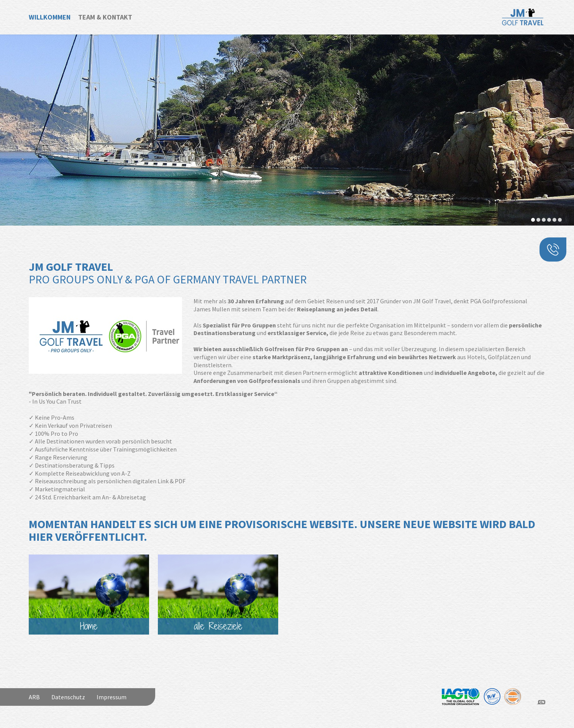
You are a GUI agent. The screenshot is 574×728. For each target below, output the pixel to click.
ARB (34, 697)
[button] (533, 220)
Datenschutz (68, 697)
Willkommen (50, 17)
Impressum (112, 697)
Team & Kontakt (105, 17)
